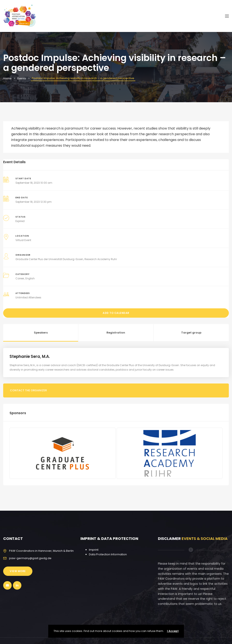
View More (18, 571)
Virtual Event (23, 240)
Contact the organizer (28, 390)
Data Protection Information (108, 554)
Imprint (94, 550)
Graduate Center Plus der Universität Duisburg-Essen (49, 259)
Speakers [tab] (41, 333)
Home (7, 78)
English (30, 278)
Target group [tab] (191, 333)
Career (20, 278)
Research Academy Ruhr (101, 259)
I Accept (173, 631)
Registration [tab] (116, 333)
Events (22, 78)
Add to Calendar (116, 313)
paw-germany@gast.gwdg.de (30, 558)
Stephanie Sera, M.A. (30, 356)
